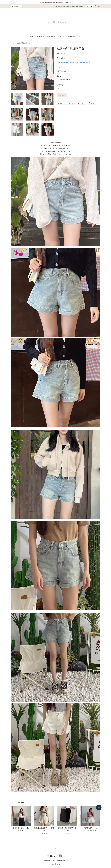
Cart (99, 6)
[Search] (16, 6)
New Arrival (51, 37)
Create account (61, 6)
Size (59, 67)
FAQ (80, 37)
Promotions (61, 58)
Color (59, 76)
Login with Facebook (78, 6)
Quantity (60, 85)
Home (32, 37)
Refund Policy (55, 864)
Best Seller (71, 37)
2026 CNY (61, 37)
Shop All (40, 37)
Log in (68, 6)
